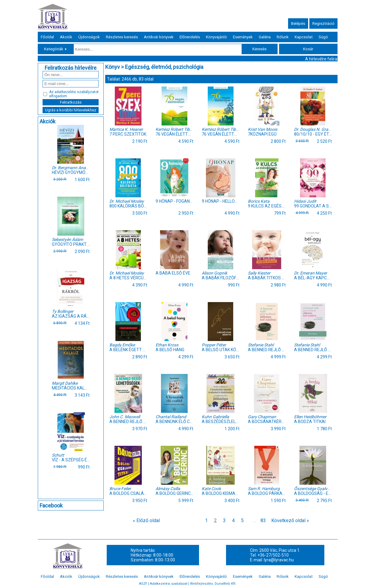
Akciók (66, 37)
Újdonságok (89, 37)
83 (263, 520)
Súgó (323, 37)
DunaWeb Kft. (225, 584)
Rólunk (283, 37)
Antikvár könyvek (159, 37)
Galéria (265, 37)
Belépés (298, 24)
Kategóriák (56, 49)
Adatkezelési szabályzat (169, 584)
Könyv (113, 67)
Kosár (308, 49)
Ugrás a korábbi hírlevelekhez (71, 110)
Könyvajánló (216, 37)
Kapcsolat (304, 37)
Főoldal (47, 37)
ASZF (143, 584)
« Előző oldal (146, 520)
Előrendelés (190, 37)
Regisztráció (323, 24)
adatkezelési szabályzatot (77, 92)
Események (243, 37)
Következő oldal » (290, 520)
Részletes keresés (122, 37)
